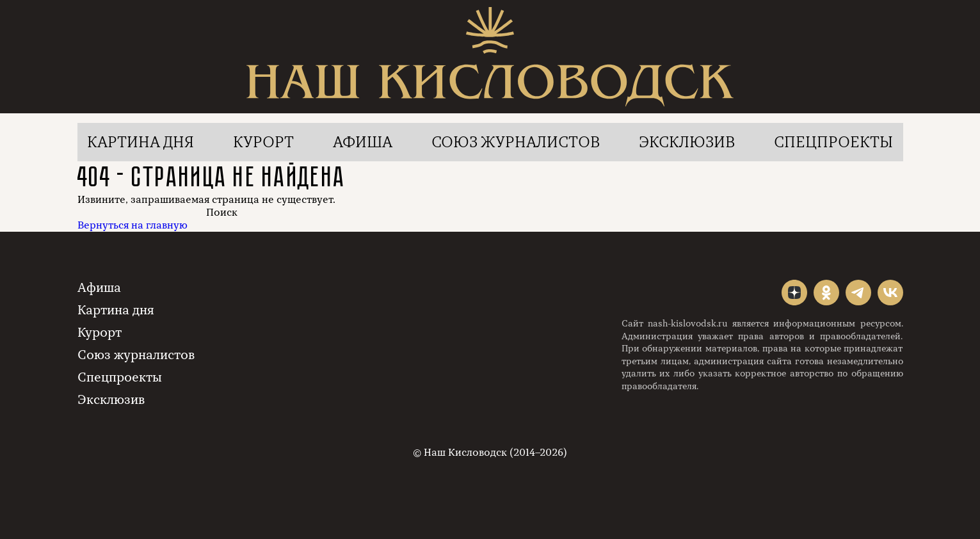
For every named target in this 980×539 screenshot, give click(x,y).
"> (794, 293)
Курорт (263, 142)
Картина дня (141, 142)
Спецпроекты (833, 142)
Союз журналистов (516, 142)
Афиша (363, 142)
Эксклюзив (687, 142)
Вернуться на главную (133, 225)
